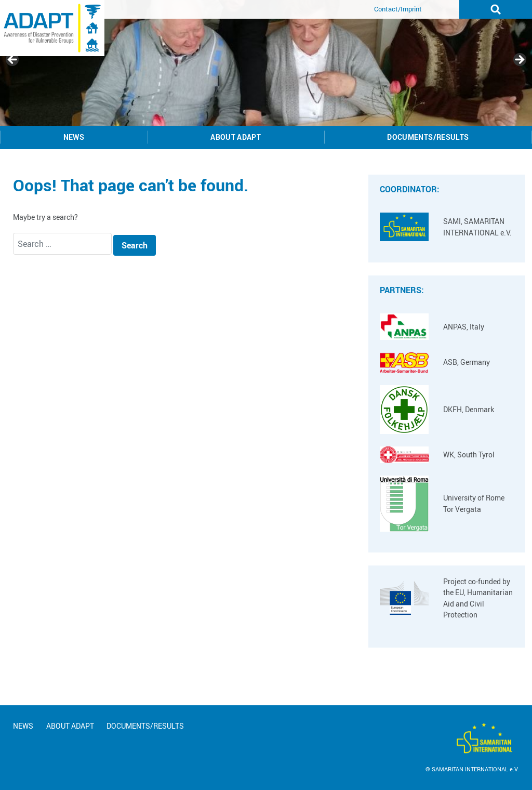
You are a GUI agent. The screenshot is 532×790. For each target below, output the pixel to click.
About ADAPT (236, 137)
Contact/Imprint (398, 9)
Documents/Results (428, 137)
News (74, 137)
